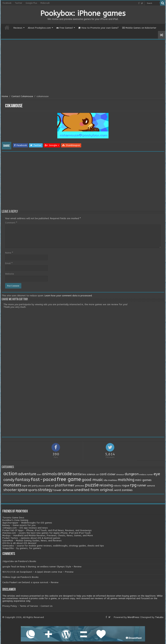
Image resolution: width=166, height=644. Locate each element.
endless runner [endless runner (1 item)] (146, 475)
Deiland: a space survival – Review (40, 582)
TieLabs (159, 617)
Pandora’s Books (27, 561)
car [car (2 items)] (97, 474)
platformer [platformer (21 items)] (65, 485)
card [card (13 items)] (103, 474)
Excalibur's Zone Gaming (15, 520)
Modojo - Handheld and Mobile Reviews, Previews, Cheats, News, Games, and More (48, 535)
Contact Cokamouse (22, 96)
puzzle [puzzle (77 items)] (92, 485)
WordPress (133, 617)
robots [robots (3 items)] (117, 486)
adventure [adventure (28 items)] (27, 474)
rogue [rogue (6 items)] (125, 485)
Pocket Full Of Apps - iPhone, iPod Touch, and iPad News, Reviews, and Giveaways (47, 530)
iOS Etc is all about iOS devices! (19, 543)
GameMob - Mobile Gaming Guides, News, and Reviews (32, 541)
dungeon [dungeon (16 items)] (132, 474)
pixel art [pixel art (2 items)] (50, 486)
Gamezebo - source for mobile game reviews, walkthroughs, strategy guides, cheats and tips (53, 546)
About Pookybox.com (39, 28)
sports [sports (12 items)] (33, 490)
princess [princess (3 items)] (80, 486)
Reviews (18, 28)
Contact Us (47, 606)
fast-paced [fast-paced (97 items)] (44, 479)
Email (9, 263)
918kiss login (9, 577)
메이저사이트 (9, 572)
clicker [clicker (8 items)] (111, 474)
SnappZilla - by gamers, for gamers (22, 548)
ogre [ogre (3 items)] (25, 486)
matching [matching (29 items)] (126, 480)
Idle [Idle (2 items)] (106, 480)
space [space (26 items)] (23, 490)
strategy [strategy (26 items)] (45, 490)
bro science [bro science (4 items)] (89, 474)
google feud (9, 567)
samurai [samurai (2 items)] (151, 486)
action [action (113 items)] (10, 474)
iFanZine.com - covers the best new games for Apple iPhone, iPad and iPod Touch (46, 533)
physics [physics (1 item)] (42, 486)
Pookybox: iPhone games (83, 13)
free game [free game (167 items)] (69, 479)
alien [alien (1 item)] (39, 475)
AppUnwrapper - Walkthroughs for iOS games (27, 523)
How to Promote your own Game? (98, 28)
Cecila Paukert (10, 582)
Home (7, 27)
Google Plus (31, 3)
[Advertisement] (83, 68)
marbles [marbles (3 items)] (113, 480)
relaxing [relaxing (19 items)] (106, 485)
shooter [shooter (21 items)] (10, 490)
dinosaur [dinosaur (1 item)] (120, 475)
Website (10, 274)
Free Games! (65, 28)
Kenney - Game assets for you (19, 525)
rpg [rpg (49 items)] (133, 485)
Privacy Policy (10, 606)
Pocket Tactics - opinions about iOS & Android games (31, 538)
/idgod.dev (8, 561)
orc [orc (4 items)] (30, 486)
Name (9, 253)
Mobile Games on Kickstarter (139, 28)
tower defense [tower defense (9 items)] (63, 490)
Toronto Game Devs (13, 518)
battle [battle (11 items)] (77, 474)
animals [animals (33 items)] (49, 474)
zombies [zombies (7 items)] (127, 490)
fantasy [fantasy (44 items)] (23, 480)
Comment (11, 223)
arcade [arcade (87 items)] (65, 474)
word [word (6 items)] (118, 490)
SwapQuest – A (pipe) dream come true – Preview (47, 572)
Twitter (19, 3)
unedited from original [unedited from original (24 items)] (94, 490)
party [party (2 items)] (35, 486)
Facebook (7, 3)
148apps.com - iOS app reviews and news (25, 528)
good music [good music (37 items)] (92, 480)
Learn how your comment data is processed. (68, 296)
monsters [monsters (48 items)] (12, 485)
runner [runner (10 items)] (142, 485)
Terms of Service (29, 606)
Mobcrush (45, 3)
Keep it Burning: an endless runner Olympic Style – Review (51, 567)
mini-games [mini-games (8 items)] (143, 480)
